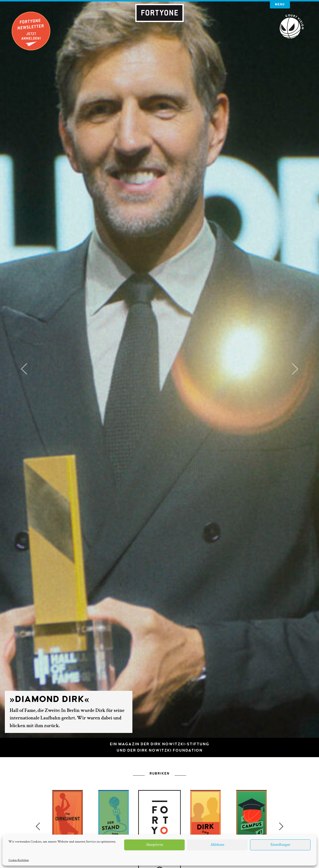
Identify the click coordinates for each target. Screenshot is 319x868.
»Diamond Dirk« (50, 699)
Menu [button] (280, 4)
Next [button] (281, 826)
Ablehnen (217, 845)
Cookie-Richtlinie (19, 860)
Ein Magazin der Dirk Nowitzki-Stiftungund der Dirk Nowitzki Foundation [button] (160, 747)
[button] (24, 369)
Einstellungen (280, 845)
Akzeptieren (155, 845)
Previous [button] (38, 826)
